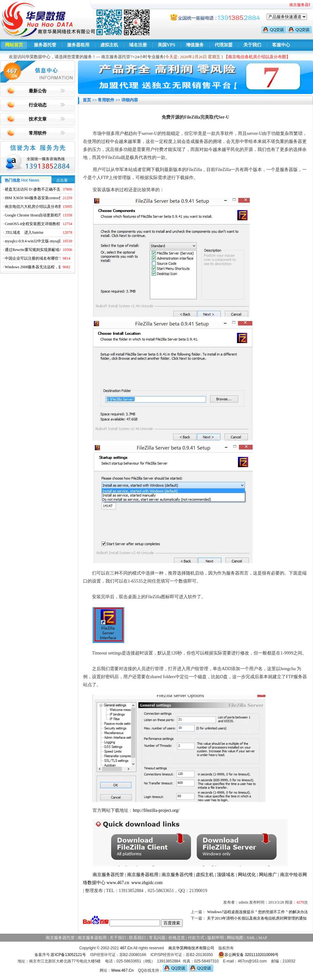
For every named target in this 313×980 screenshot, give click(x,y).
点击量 (62, 180)
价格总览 (177, 938)
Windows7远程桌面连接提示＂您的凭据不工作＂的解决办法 (257, 912)
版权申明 (216, 938)
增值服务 (195, 45)
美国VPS (166, 45)
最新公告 (38, 91)
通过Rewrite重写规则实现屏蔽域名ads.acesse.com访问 (49, 250)
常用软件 (38, 133)
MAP (263, 938)
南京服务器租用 (143, 875)
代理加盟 (224, 45)
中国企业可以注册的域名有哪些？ (34, 258)
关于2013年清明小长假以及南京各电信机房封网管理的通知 (257, 918)
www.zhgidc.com (147, 883)
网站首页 (14, 45)
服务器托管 (45, 45)
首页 (87, 100)
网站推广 (268, 875)
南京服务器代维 (177, 875)
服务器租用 (78, 45)
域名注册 (138, 45)
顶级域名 (226, 875)
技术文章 (38, 119)
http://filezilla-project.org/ (156, 810)
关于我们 (252, 45)
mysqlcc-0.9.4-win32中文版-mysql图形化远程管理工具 (49, 241)
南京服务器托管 (108, 875)
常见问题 (157, 938)
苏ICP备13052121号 (68, 955)
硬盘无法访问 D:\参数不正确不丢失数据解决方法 (46, 189)
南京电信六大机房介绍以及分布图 (34, 207)
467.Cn (126, 948)
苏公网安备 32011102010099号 (248, 955)
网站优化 (247, 875)
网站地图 (235, 938)
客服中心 (281, 45)
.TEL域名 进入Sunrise (24, 232)
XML (251, 938)
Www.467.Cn (122, 970)
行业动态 (38, 105)
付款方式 (196, 938)
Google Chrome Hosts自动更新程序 (33, 215)
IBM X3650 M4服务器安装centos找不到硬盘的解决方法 (51, 198)
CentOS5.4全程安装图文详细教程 (32, 224)
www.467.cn (118, 883)
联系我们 (137, 938)
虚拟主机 (109, 45)
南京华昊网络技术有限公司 (191, 948)
